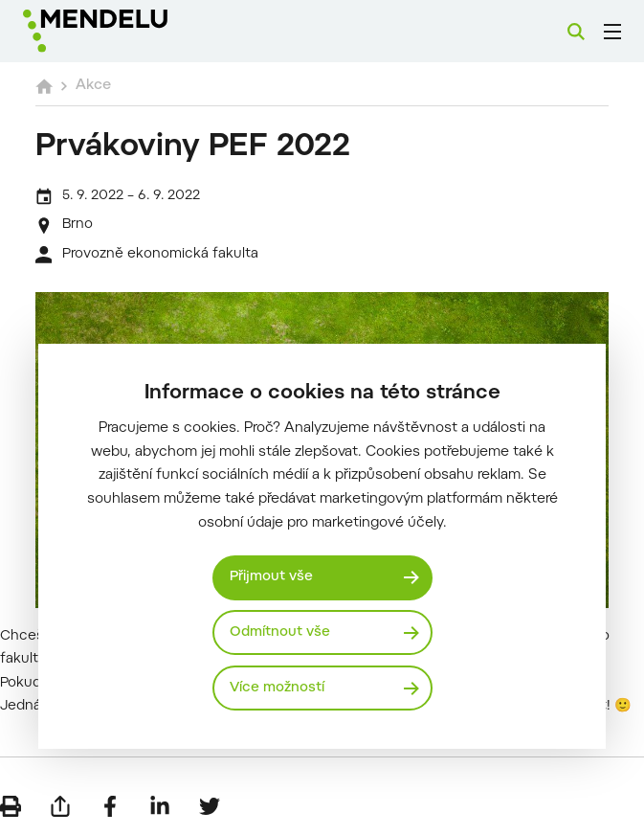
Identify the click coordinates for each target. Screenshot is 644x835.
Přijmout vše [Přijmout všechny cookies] (271, 577)
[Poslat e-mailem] (60, 806)
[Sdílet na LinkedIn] (160, 806)
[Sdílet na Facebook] (110, 806)
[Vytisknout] (11, 806)
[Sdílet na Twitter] (210, 806)
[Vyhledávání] (576, 32)
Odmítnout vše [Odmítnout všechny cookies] (280, 632)
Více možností (277, 688)
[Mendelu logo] (122, 31)
